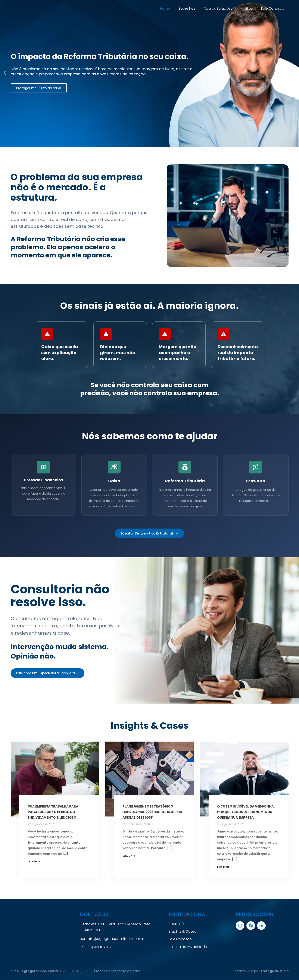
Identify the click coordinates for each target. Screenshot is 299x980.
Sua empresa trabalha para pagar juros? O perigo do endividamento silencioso (53, 812)
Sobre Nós (187, 8)
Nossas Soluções (220, 8)
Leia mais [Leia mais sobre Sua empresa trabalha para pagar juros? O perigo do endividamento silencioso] (34, 861)
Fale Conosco (273, 8)
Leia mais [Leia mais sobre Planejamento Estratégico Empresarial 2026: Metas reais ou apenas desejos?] (129, 856)
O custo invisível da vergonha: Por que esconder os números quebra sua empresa (246, 812)
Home (165, 8)
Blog (249, 8)
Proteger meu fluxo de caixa (39, 88)
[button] (5, 73)
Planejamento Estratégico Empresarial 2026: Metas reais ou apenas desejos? (152, 812)
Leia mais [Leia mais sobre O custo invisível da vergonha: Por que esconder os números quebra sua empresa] (223, 867)
